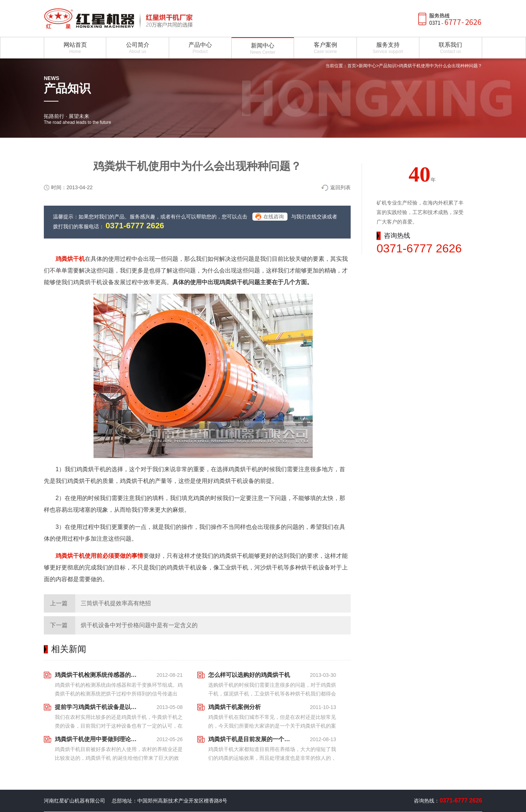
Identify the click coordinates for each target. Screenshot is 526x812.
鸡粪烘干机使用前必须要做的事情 (99, 556)
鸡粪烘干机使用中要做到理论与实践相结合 (98, 739)
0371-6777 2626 (135, 226)
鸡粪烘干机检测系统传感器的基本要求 (98, 675)
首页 (352, 66)
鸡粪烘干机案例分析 (235, 707)
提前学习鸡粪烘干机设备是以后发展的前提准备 (98, 707)
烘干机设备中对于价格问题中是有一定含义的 (139, 625)
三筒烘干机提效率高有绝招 (116, 603)
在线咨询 (274, 217)
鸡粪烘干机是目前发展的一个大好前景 (251, 739)
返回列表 (340, 187)
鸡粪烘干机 (70, 259)
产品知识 (388, 66)
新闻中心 (367, 66)
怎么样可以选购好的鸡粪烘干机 (249, 675)
